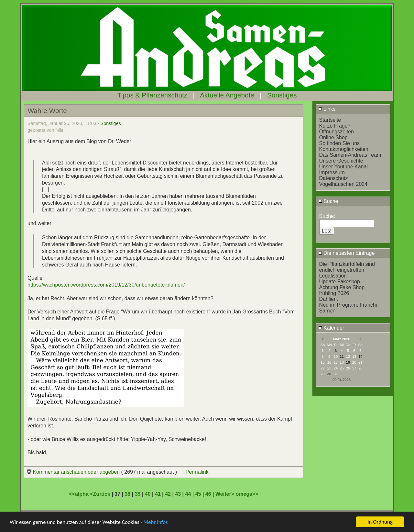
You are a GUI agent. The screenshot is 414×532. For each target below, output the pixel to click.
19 (348, 362)
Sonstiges (282, 95)
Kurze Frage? (335, 126)
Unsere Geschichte (341, 161)
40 (148, 494)
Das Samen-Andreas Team (350, 155)
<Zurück (101, 494)
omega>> (247, 494)
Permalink (197, 472)
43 (178, 494)
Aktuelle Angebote (227, 95)
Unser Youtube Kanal (343, 167)
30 (329, 374)
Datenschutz (334, 178)
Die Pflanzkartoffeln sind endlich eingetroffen (347, 267)
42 (168, 494)
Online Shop (333, 137)
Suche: (329, 201)
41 (158, 494)
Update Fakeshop (340, 282)
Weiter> (225, 494)
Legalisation (333, 276)
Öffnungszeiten (337, 132)
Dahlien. (329, 299)
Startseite (330, 120)
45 (198, 494)
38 (127, 494)
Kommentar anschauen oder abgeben (74, 472)
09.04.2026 (342, 380)
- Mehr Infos (154, 522)
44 (188, 494)
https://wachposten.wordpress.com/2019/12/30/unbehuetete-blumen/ (106, 285)
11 (342, 357)
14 (360, 357)
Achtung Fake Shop (342, 287)
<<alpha (79, 494)
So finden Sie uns (339, 143)
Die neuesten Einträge (347, 253)
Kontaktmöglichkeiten (344, 149)
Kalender (332, 328)
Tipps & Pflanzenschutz (153, 95)
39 (138, 494)
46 (208, 494)
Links (327, 109)
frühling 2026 (334, 293)
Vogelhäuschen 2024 (343, 184)
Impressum (332, 172)
